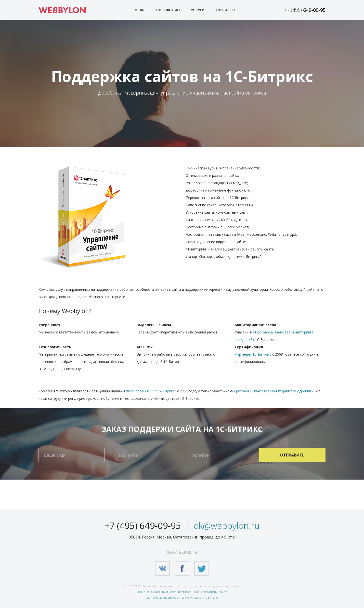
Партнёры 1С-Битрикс (253, 354)
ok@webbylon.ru (227, 526)
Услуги (198, 10)
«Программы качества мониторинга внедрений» (272, 391)
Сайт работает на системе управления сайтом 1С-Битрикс (182, 598)
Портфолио (168, 10)
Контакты (225, 10)
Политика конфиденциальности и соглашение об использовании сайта (182, 592)
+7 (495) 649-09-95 (143, 526)
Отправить (292, 455)
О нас (140, 10)
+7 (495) (305, 10)
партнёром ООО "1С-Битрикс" (151, 391)
